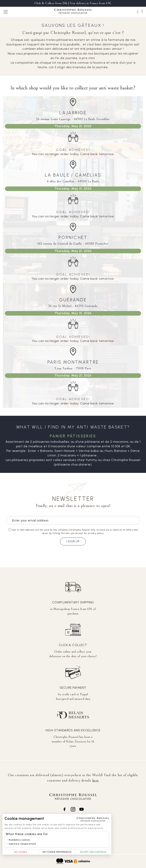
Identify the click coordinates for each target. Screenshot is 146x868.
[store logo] (73, 12)
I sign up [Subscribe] (73, 541)
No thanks (21, 852)
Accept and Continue (93, 852)
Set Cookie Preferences (57, 852)
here (96, 780)
